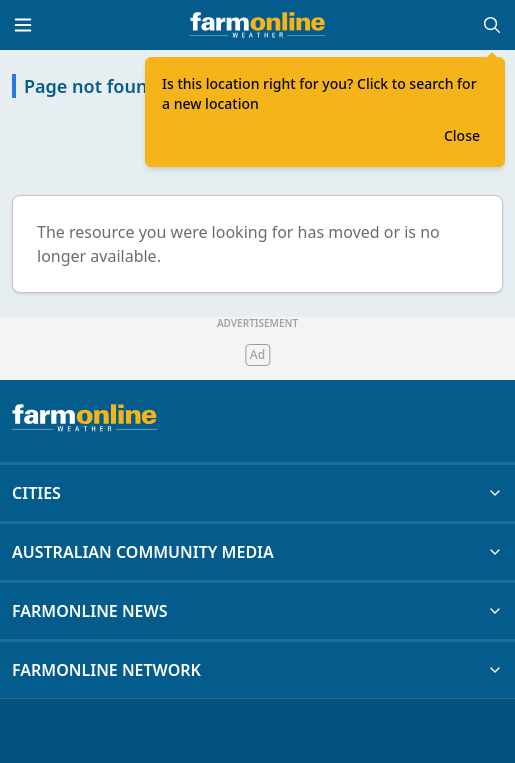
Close (462, 135)
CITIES (257, 493)
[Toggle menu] (23, 25)
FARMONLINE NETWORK (257, 670)
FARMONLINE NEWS (257, 611)
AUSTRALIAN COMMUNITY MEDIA (257, 552)
